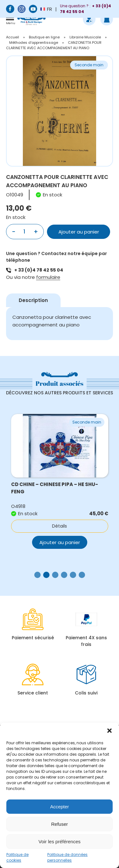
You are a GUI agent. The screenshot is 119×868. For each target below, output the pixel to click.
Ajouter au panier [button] (60, 542)
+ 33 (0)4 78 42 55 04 (39, 270)
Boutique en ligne (44, 37)
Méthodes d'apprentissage (34, 43)
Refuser (60, 824)
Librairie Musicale (85, 37)
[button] (109, 731)
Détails (60, 526)
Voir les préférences (60, 842)
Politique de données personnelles (67, 857)
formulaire (48, 277)
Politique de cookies (17, 857)
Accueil (13, 37)
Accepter (60, 807)
